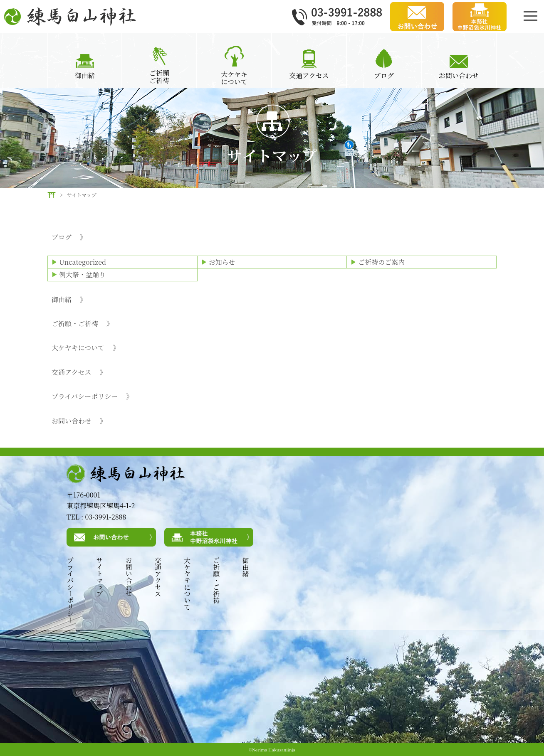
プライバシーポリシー (92, 396)
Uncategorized (83, 262)
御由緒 (69, 300)
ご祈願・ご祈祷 (82, 324)
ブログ (69, 237)
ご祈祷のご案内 (381, 262)
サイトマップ (99, 577)
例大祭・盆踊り (82, 275)
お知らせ (222, 262)
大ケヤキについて (85, 348)
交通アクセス (79, 372)
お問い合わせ (79, 421)
